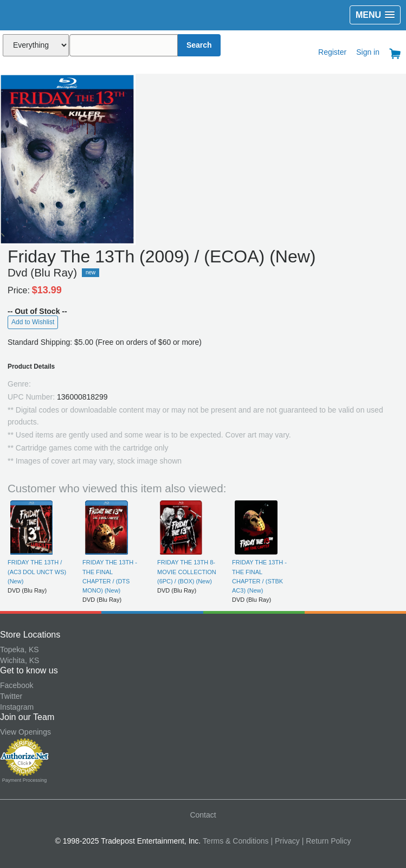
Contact (203, 815)
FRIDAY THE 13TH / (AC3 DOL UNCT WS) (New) (37, 572)
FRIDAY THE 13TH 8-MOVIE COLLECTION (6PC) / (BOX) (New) (187, 572)
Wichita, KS (20, 660)
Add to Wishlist (33, 322)
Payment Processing (25, 780)
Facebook (17, 685)
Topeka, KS (20, 650)
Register (332, 52)
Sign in (368, 52)
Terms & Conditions (236, 841)
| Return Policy (327, 841)
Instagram (17, 707)
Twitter (11, 696)
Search (199, 45)
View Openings (25, 732)
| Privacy (285, 841)
